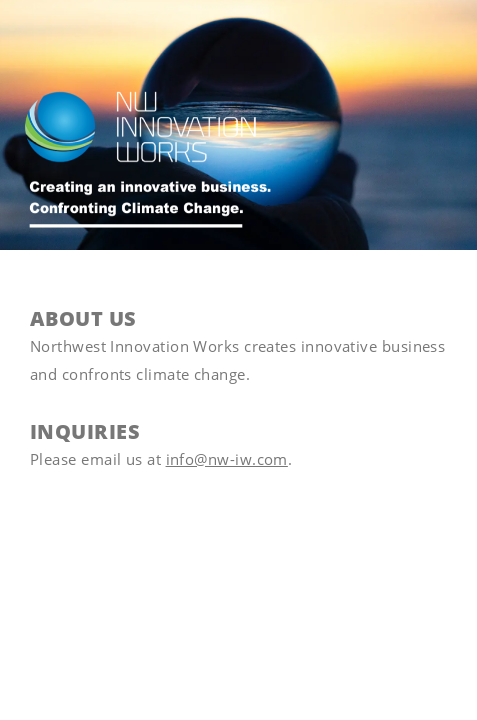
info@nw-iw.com (227, 459)
